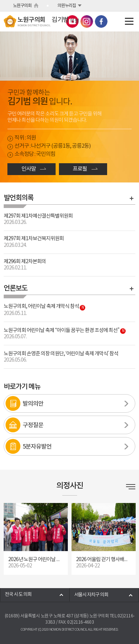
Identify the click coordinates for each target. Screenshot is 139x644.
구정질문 (33, 425)
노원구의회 (22, 6)
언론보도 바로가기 (132, 289)
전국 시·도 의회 (18, 595)
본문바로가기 (0, 0)
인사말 (29, 169)
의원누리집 (67, 6)
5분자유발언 (37, 447)
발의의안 (33, 404)
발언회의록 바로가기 (132, 198)
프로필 (80, 169)
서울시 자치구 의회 (91, 595)
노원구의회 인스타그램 (87, 21)
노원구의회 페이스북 (101, 21)
